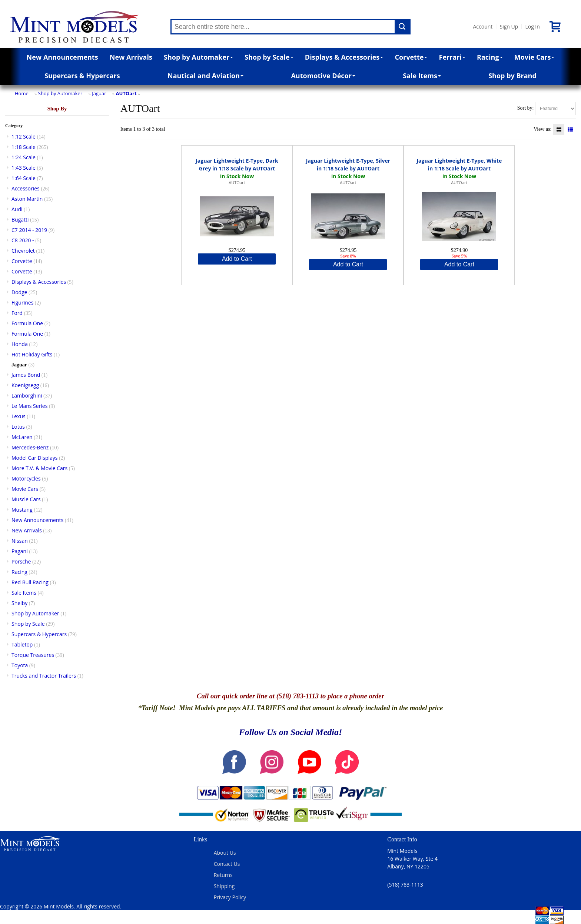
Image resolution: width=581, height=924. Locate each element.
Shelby (19, 603)
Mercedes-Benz (30, 447)
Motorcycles (26, 478)
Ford (17, 313)
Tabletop (22, 644)
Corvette (411, 57)
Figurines (22, 303)
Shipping (224, 886)
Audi (17, 209)
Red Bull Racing (30, 582)
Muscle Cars (26, 499)
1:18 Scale (24, 147)
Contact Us (227, 864)
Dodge (19, 292)
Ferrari (452, 57)
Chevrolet (23, 251)
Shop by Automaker (198, 57)
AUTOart (126, 93)
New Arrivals (131, 57)
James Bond (26, 375)
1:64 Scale (24, 178)
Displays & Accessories (344, 57)
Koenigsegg (25, 385)
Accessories (26, 188)
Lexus (19, 416)
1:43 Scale (24, 168)
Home (22, 93)
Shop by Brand (512, 76)
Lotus (18, 427)
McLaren (22, 437)
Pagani (20, 551)
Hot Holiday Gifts (32, 354)
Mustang (22, 510)
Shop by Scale (269, 57)
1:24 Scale (24, 157)
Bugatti (20, 220)
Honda (20, 344)
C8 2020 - (23, 240)
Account (483, 26)
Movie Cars (534, 57)
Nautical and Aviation (205, 76)
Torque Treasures (33, 655)
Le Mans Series (29, 406)
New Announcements (62, 57)
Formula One (27, 323)
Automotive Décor (323, 76)
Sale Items (422, 76)
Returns (223, 875)
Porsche (21, 561)
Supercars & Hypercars (82, 76)
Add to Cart (237, 259)
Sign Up (509, 26)
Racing (490, 57)
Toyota (20, 665)
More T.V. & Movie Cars (39, 468)
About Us (225, 853)
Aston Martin (27, 199)
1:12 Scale (24, 137)
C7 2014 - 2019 (29, 230)
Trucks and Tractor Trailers (44, 676)
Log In (532, 26)
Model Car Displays (35, 458)
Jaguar (99, 93)
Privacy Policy (230, 897)
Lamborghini (27, 395)
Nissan (20, 541)
